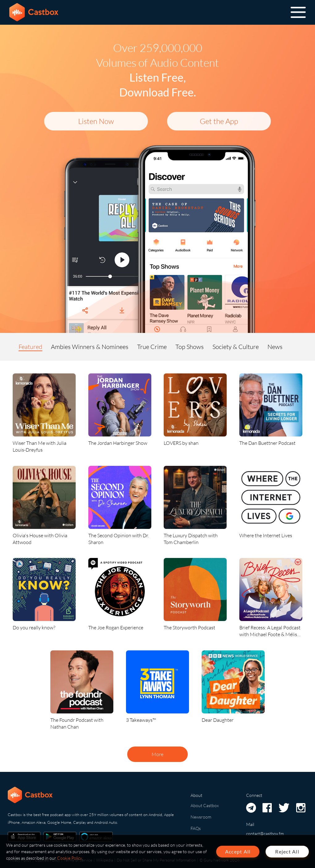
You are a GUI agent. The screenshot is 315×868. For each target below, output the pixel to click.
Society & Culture (236, 347)
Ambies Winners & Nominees (90, 347)
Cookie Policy (69, 858)
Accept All (238, 851)
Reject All (287, 851)
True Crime (152, 347)
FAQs (196, 828)
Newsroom (201, 817)
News (275, 347)
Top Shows (190, 347)
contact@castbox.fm (265, 834)
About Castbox (205, 805)
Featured (30, 347)
